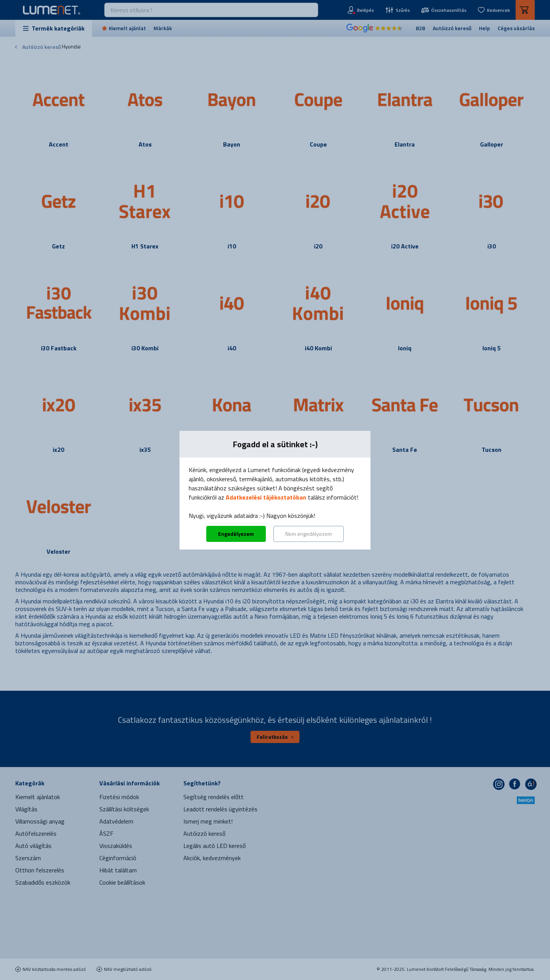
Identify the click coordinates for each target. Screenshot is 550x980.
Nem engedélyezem (309, 534)
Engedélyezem (236, 534)
